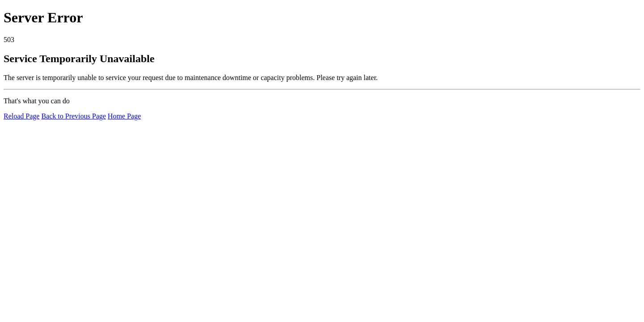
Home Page (124, 116)
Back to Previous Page (73, 116)
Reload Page (21, 116)
